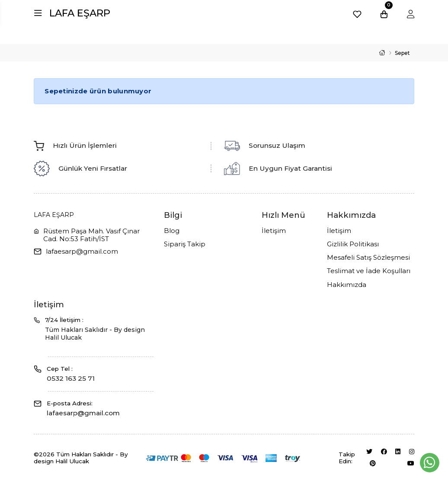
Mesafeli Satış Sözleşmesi (368, 258)
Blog (172, 231)
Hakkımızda (347, 285)
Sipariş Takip (185, 244)
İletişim (274, 231)
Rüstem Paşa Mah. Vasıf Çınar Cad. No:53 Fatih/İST (91, 235)
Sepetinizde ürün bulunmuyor (98, 91)
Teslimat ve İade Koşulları (369, 271)
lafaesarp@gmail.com (82, 252)
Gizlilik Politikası (353, 244)
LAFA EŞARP (80, 13)
